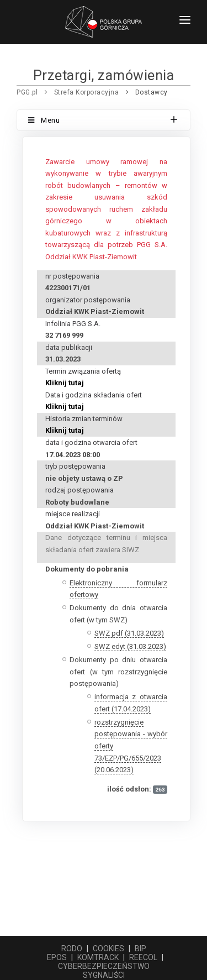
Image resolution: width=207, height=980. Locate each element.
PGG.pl (27, 92)
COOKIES (108, 948)
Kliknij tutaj (65, 383)
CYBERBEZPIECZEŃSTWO (104, 966)
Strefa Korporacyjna (87, 92)
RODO (72, 948)
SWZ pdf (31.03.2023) (129, 633)
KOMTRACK (98, 957)
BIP (140, 948)
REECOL (143, 957)
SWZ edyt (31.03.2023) (130, 646)
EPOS (57, 957)
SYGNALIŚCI (104, 975)
